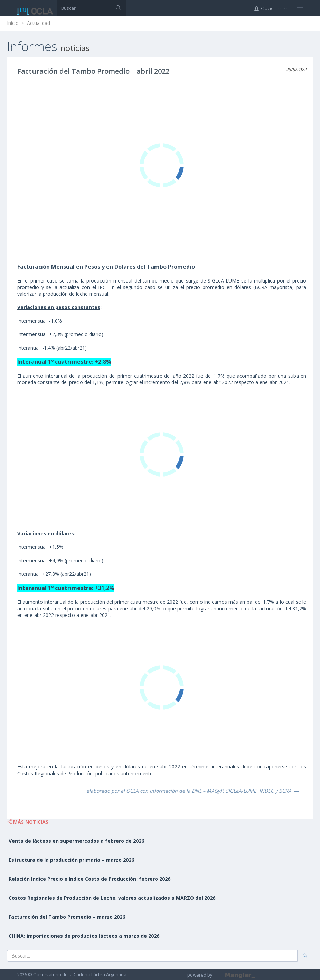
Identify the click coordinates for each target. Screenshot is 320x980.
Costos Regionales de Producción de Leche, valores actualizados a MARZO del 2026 (112, 898)
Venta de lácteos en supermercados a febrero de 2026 (76, 841)
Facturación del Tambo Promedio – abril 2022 (93, 71)
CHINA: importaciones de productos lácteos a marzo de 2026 (84, 936)
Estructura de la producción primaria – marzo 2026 (71, 860)
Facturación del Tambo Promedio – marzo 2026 (67, 917)
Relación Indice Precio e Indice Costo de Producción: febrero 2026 (90, 879)
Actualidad (39, 23)
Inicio (13, 23)
